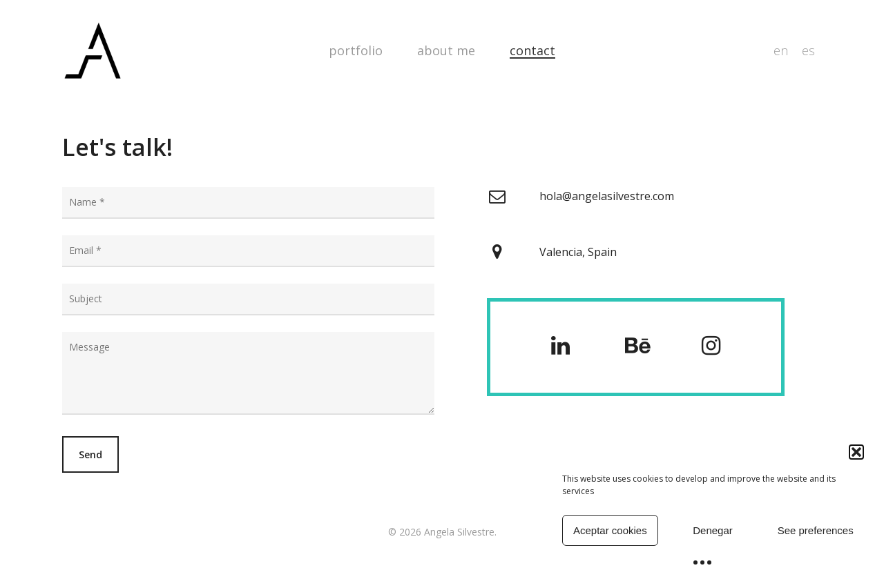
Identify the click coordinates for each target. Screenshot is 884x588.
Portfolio (356, 50)
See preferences (816, 530)
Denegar (713, 530)
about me (446, 50)
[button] (856, 452)
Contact (532, 50)
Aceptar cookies (610, 530)
